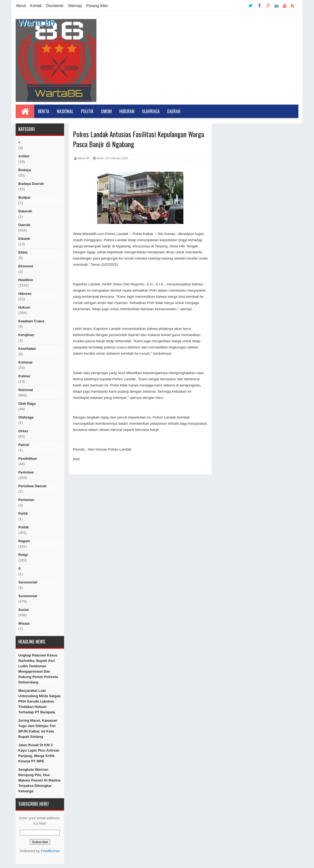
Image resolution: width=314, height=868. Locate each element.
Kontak (36, 6)
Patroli (24, 445)
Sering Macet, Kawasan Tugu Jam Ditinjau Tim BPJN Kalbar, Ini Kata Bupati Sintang (38, 729)
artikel (24, 156)
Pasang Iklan (97, 6)
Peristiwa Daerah (32, 486)
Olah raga (27, 404)
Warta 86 (36, 22)
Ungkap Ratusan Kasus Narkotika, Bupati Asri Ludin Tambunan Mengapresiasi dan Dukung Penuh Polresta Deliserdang (38, 669)
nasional (26, 390)
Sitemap (75, 6)
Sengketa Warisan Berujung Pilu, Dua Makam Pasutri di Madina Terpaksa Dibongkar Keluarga (39, 780)
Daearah (25, 211)
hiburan (25, 294)
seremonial (28, 596)
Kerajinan (26, 335)
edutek (24, 239)
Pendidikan (28, 459)
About (21, 6)
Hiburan (127, 111)
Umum (106, 111)
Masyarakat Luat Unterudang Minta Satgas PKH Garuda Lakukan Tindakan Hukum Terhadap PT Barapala (39, 701)
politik (24, 527)
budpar (25, 197)
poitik (23, 513)
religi (23, 555)
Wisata (24, 623)
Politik (87, 111)
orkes (23, 431)
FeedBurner (50, 851)
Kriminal (25, 362)
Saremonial (28, 582)
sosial (23, 610)
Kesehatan (27, 349)
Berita (44, 111)
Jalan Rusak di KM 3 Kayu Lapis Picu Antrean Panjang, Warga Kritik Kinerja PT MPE (39, 753)
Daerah (174, 111)
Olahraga (151, 111)
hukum (24, 307)
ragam (24, 541)
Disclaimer (55, 6)
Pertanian (26, 500)
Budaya (25, 170)
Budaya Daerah (31, 184)
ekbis (23, 252)
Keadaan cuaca (31, 321)
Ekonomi (26, 266)
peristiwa (26, 472)
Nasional (65, 111)
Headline (26, 280)
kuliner (24, 376)
